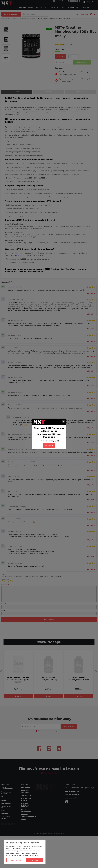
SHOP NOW (49, 445)
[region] (25, 852)
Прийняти (35, 860)
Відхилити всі (16, 860)
